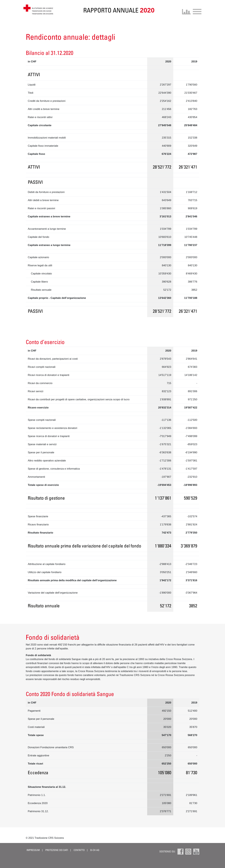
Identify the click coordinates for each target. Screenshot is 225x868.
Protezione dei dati (57, 850)
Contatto (79, 850)
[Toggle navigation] (196, 11)
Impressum (33, 850)
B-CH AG (95, 850)
